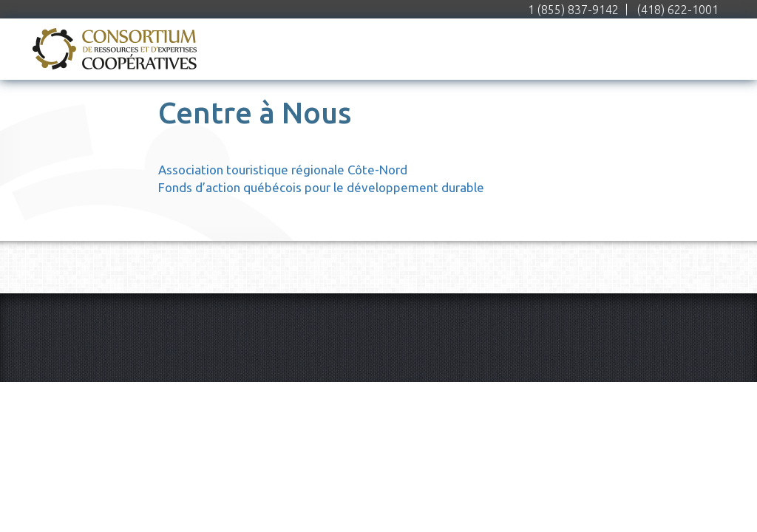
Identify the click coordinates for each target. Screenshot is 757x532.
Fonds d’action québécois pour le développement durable (321, 187)
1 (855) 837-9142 (573, 10)
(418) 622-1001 (678, 10)
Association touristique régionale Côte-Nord (283, 170)
